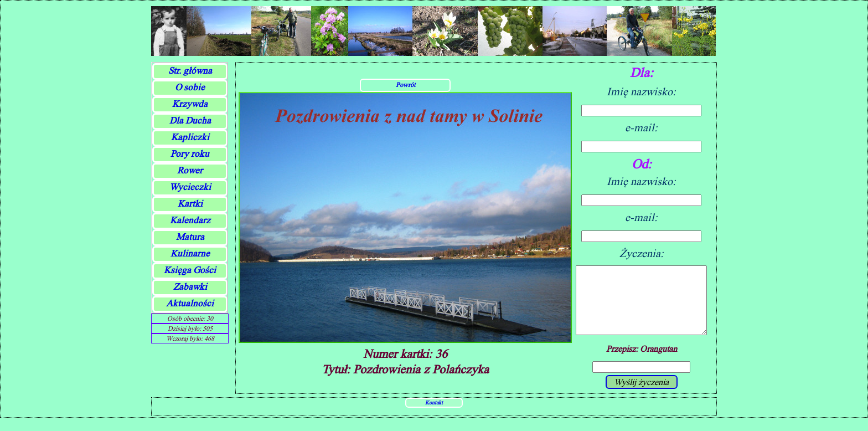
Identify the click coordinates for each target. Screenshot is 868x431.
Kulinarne (190, 253)
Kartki (190, 204)
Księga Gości (190, 270)
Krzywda (190, 104)
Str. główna (190, 71)
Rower (190, 170)
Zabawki (190, 287)
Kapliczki (190, 137)
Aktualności (190, 303)
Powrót (405, 91)
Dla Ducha (190, 120)
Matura (190, 237)
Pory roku (190, 154)
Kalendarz (190, 220)
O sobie (190, 87)
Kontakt (434, 415)
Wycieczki (190, 187)
